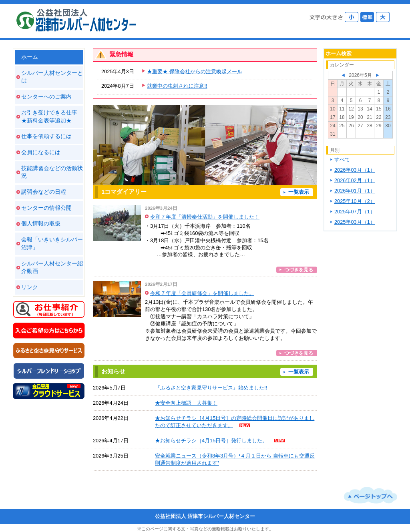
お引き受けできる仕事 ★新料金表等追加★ (49, 116)
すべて (342, 160)
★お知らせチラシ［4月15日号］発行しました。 (211, 441)
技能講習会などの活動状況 (52, 172)
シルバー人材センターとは (52, 77)
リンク (30, 287)
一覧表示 (299, 192)
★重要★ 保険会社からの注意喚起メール (195, 71)
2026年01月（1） (355, 191)
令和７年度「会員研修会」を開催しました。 (202, 293)
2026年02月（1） (355, 180)
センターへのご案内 (46, 96)
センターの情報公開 (46, 208)
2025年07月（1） (355, 212)
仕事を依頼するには (46, 136)
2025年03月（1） (355, 222)
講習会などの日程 (44, 192)
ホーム (30, 57)
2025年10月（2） (355, 201)
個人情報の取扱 (41, 223)
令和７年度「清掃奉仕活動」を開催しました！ (205, 217)
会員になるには (41, 152)
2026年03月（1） (355, 170)
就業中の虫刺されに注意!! (177, 86)
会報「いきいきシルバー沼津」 (52, 243)
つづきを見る (299, 270)
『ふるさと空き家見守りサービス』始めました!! (211, 388)
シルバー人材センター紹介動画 (52, 267)
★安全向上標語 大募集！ (186, 403)
